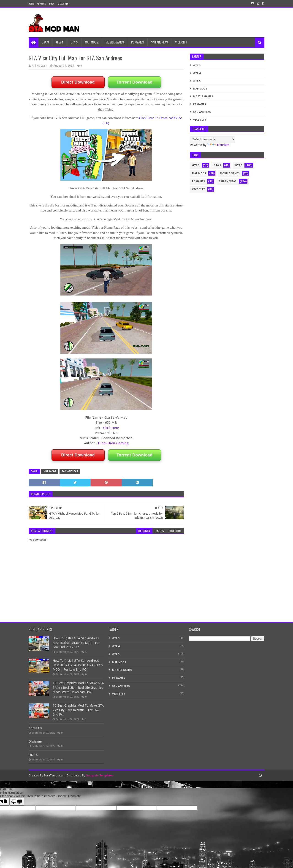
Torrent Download (134, 82)
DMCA (52, 4)
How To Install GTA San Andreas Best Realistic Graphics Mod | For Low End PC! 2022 (76, 643)
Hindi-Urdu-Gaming (113, 443)
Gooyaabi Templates (99, 775)
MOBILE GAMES (115, 42)
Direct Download (78, 82)
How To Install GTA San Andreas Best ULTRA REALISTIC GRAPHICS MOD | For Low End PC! (78, 665)
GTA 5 (74, 42)
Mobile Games (203, 96)
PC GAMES (137, 42)
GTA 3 (45, 42)
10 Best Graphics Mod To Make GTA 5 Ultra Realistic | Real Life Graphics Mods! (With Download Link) (78, 688)
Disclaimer (36, 741)
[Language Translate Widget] (213, 139)
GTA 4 (60, 42)
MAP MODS (92, 42)
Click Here (111, 428)
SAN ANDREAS (159, 42)
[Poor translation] (17, 802)
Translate (218, 145)
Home (31, 4)
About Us (41, 4)
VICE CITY (181, 42)
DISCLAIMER (63, 4)
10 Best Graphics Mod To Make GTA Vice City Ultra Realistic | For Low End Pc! (78, 710)
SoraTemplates (54, 775)
